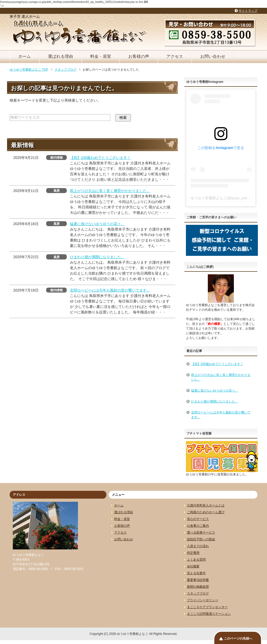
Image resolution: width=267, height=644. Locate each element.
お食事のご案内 (198, 526)
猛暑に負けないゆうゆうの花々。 (97, 224)
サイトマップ (248, 11)
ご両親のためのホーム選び (206, 512)
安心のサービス (198, 519)
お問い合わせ (213, 56)
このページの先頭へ (238, 639)
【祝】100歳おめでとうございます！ (100, 158)
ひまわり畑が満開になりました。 (97, 257)
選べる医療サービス (201, 532)
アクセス (175, 56)
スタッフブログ (198, 593)
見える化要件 (196, 573)
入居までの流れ (198, 546)
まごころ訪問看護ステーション (209, 614)
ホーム (25, 56)
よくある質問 (196, 560)
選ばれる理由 (60, 56)
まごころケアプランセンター (207, 607)
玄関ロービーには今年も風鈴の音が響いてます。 (110, 290)
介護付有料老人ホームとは (206, 505)
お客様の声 (139, 56)
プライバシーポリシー (203, 600)
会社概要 (193, 566)
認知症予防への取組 (201, 539)
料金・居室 (101, 56)
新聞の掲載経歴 (198, 587)
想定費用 (193, 553)
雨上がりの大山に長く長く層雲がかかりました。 (110, 191)
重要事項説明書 (198, 580)
